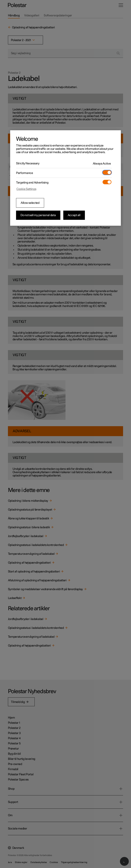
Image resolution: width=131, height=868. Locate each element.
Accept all (74, 215)
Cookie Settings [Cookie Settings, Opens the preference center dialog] (26, 189)
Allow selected (30, 203)
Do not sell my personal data (38, 215)
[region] (65, 178)
